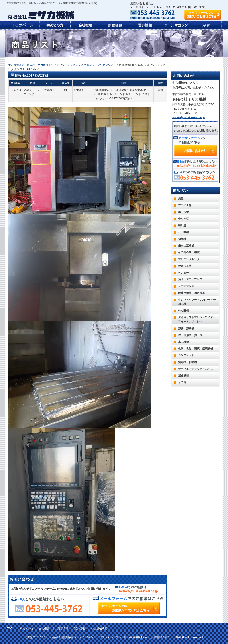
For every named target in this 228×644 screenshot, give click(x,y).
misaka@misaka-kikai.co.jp (156, 18)
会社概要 (44, 629)
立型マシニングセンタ (97, 65)
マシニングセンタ (70, 65)
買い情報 (79, 629)
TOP (10, 629)
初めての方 (27, 629)
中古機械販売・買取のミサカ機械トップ (32, 65)
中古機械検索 (99, 629)
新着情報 (63, 629)
